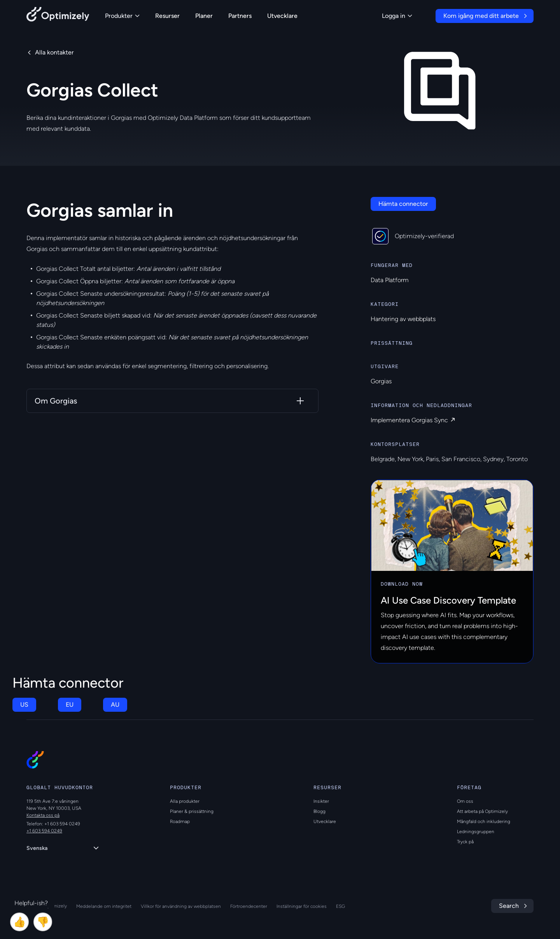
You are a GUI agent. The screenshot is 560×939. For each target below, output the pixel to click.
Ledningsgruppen (476, 832)
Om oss (465, 801)
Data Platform (390, 280)
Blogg (319, 811)
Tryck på (465, 842)
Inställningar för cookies (302, 906)
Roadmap (180, 821)
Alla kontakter (54, 52)
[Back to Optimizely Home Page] (58, 16)
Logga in (397, 16)
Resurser (167, 16)
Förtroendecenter (249, 906)
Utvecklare (282, 16)
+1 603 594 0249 (44, 831)
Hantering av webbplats (403, 319)
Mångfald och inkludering (484, 821)
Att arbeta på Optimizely (482, 811)
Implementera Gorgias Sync (409, 420)
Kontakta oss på (43, 815)
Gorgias (381, 381)
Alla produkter (185, 801)
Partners (240, 16)
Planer (204, 16)
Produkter (122, 16)
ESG (340, 906)
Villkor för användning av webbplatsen (181, 906)
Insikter (321, 801)
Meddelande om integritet (104, 906)
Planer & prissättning (192, 811)
